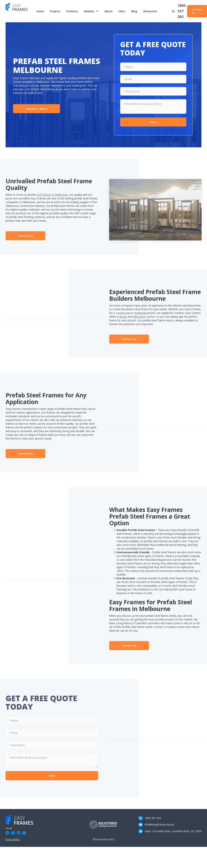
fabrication (139, 319)
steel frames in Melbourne (52, 197)
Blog (134, 11)
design (123, 319)
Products (72, 11)
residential (140, 315)
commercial (123, 315)
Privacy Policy (13, 840)
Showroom (150, 11)
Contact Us (197, 11)
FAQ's (122, 11)
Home (40, 11)
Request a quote (36, 109)
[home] (20, 11)
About (109, 11)
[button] (91, 11)
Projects (55, 11)
